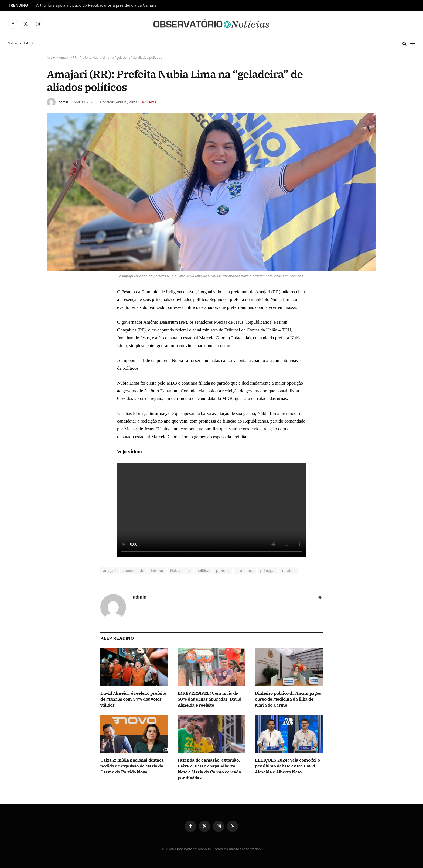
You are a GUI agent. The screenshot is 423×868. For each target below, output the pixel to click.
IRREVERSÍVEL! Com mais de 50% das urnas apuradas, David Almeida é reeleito (209, 699)
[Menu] (412, 44)
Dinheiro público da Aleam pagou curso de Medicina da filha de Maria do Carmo (288, 699)
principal (268, 570)
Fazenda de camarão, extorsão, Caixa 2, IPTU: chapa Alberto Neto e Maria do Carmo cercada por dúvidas (209, 769)
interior (157, 570)
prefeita (223, 570)
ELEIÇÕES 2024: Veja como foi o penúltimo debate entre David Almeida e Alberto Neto (287, 766)
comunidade (134, 570)
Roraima (150, 102)
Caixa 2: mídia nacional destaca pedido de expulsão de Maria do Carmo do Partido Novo (132, 766)
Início (51, 58)
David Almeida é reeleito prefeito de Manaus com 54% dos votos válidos (133, 699)
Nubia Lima (180, 570)
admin (63, 102)
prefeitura (245, 570)
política (203, 570)
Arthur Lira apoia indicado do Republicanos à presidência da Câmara (96, 5)
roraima (289, 570)
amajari (109, 570)
